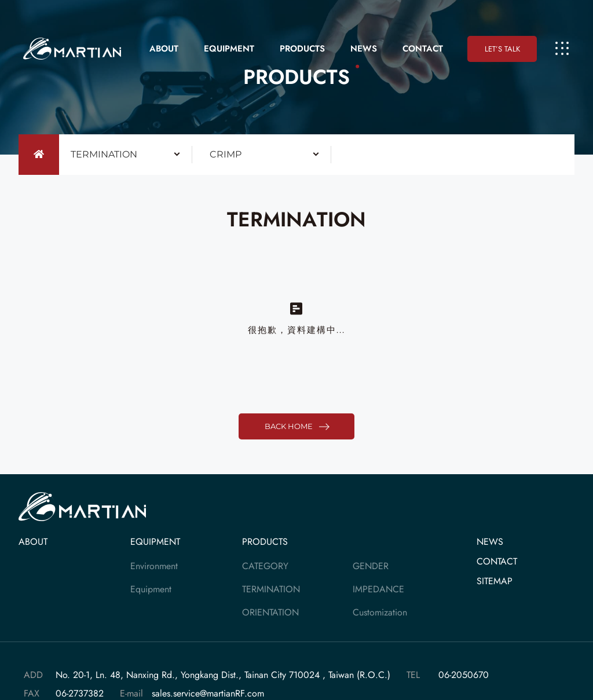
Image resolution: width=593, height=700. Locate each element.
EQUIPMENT (229, 49)
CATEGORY (265, 566)
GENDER (371, 566)
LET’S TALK (502, 49)
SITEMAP (495, 581)
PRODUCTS (302, 49)
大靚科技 (74, 49)
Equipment (151, 589)
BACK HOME (296, 426)
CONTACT (423, 49)
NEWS (364, 49)
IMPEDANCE (378, 589)
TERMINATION (271, 589)
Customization (380, 612)
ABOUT (164, 49)
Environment (154, 566)
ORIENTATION (270, 612)
